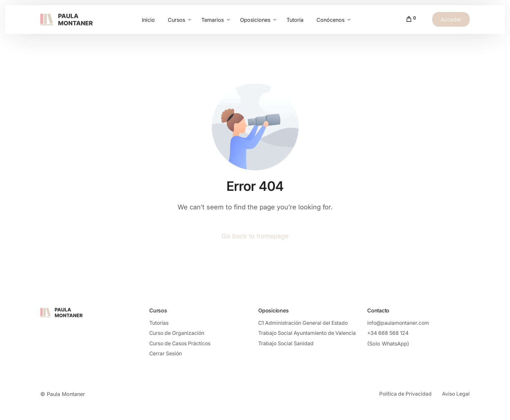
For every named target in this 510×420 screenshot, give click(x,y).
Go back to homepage (255, 236)
